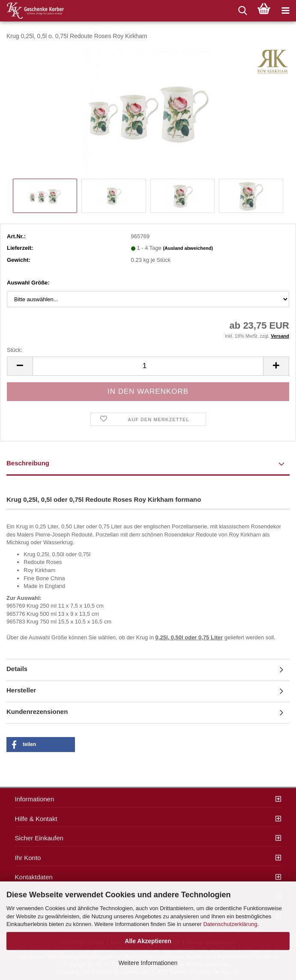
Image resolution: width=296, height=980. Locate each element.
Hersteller (21, 690)
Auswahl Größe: (28, 283)
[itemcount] (148, 366)
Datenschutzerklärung (230, 924)
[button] (41, 745)
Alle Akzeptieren (148, 941)
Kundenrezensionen (37, 712)
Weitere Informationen (148, 963)
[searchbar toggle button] (242, 11)
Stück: (15, 350)
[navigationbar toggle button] (285, 11)
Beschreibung (28, 463)
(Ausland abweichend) (188, 248)
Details (17, 669)
